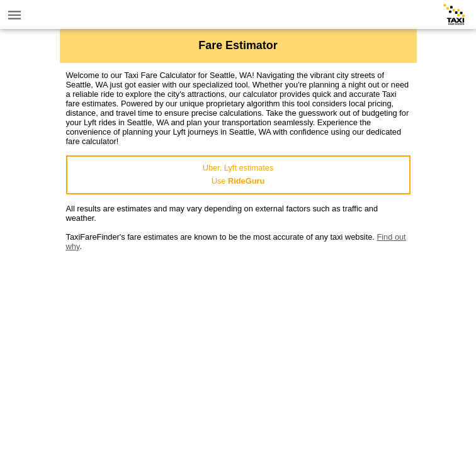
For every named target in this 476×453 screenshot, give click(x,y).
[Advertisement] (238, 339)
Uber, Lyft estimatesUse (238, 174)
